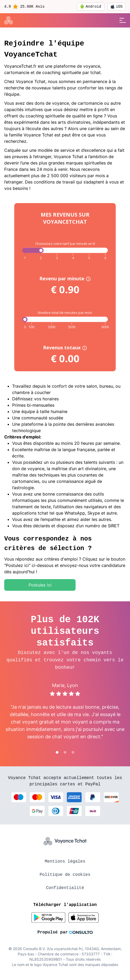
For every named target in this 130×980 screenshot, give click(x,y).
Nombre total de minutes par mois (65, 313)
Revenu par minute (65, 278)
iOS (117, 7)
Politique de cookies (65, 875)
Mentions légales (65, 862)
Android (91, 7)
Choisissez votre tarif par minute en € (65, 244)
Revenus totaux (65, 347)
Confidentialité (65, 888)
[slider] (25, 319)
